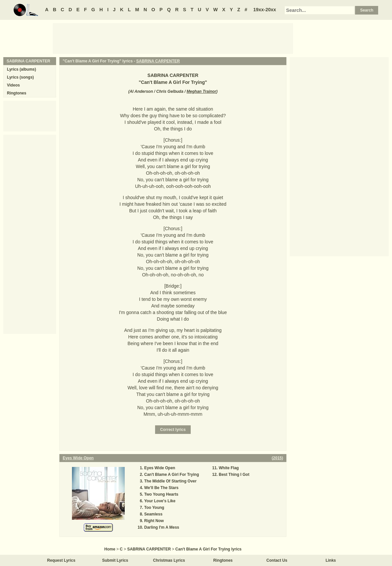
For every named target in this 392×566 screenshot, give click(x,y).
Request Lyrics (61, 560)
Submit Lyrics (115, 560)
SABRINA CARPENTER (158, 61)
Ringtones (17, 93)
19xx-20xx (265, 10)
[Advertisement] (173, 38)
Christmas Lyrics (169, 560)
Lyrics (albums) (21, 69)
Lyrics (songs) (20, 77)
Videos (13, 85)
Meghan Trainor (202, 91)
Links (331, 560)
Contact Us (277, 560)
